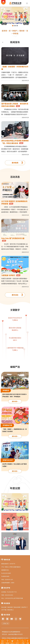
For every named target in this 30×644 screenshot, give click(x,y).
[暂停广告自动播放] (27, 24)
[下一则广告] (5, 24)
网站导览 (24, 607)
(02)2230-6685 (6, 573)
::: (3, 42)
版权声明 (10, 607)
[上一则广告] (3, 24)
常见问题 (4, 607)
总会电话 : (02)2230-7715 (9, 592)
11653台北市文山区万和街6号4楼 (14, 598)
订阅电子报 (5, 623)
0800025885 (5, 576)
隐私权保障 (17, 607)
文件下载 (4, 610)
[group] (15, 15)
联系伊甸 (10, 610)
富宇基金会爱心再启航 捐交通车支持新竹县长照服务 (15, 105)
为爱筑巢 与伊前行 (11, 275)
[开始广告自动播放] (25, 24)
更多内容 (15, 401)
